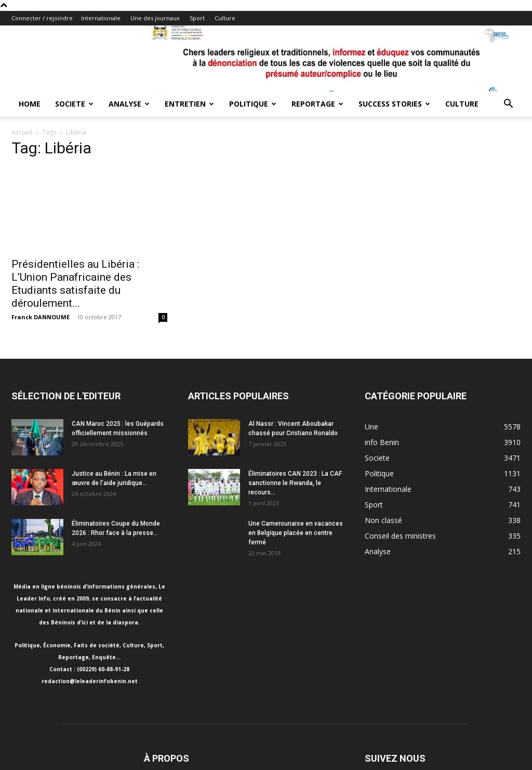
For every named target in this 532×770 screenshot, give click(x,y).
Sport (197, 18)
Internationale (101, 18)
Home (30, 104)
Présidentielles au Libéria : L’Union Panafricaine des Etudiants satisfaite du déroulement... (75, 284)
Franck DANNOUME (41, 317)
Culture (225, 18)
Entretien (189, 104)
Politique (253, 104)
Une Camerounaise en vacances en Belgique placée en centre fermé (296, 533)
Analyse (129, 104)
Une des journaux (155, 18)
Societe (74, 104)
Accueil (22, 132)
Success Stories (394, 104)
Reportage (317, 104)
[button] (508, 105)
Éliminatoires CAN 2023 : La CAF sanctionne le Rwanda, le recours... (295, 483)
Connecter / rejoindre (42, 18)
